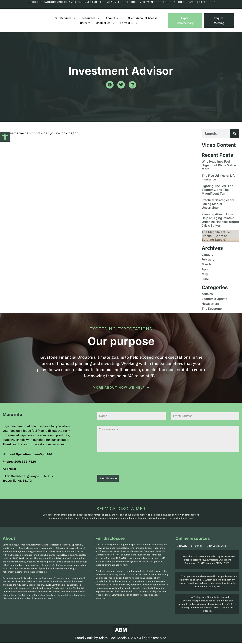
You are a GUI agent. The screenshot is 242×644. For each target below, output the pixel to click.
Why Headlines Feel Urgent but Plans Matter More (219, 168)
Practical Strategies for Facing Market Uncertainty (218, 206)
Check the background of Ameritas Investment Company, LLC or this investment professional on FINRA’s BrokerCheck (121, 2)
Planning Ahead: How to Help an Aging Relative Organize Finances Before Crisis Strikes (220, 222)
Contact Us (105, 26)
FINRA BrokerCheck (216, 548)
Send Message (108, 481)
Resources (91, 21)
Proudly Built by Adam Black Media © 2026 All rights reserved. (121, 639)
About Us (114, 21)
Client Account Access (143, 21)
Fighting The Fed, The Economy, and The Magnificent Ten (217, 192)
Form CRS (129, 26)
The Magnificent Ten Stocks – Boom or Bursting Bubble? (217, 238)
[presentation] (121, 466)
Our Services (65, 21)
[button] (5, 137)
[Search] (235, 136)
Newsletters (210, 306)
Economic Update (214, 301)
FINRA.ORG (181, 548)
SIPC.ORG (196, 548)
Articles (207, 296)
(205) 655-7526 (25, 464)
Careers (85, 26)
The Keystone (212, 311)
